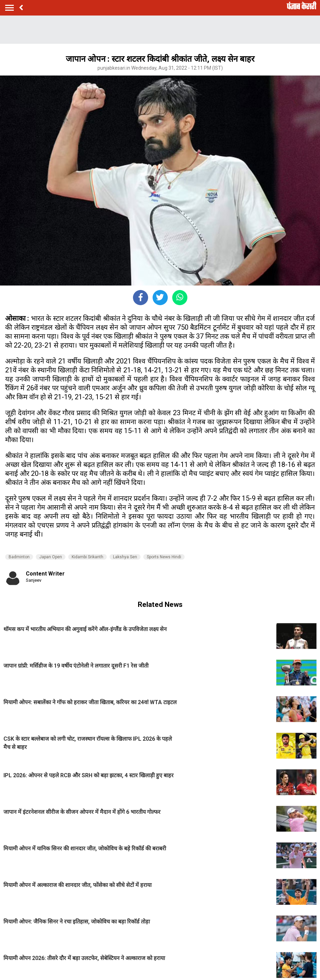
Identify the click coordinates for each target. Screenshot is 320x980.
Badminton (19, 557)
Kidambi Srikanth (87, 557)
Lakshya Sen (125, 557)
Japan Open (51, 557)
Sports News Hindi (164, 557)
